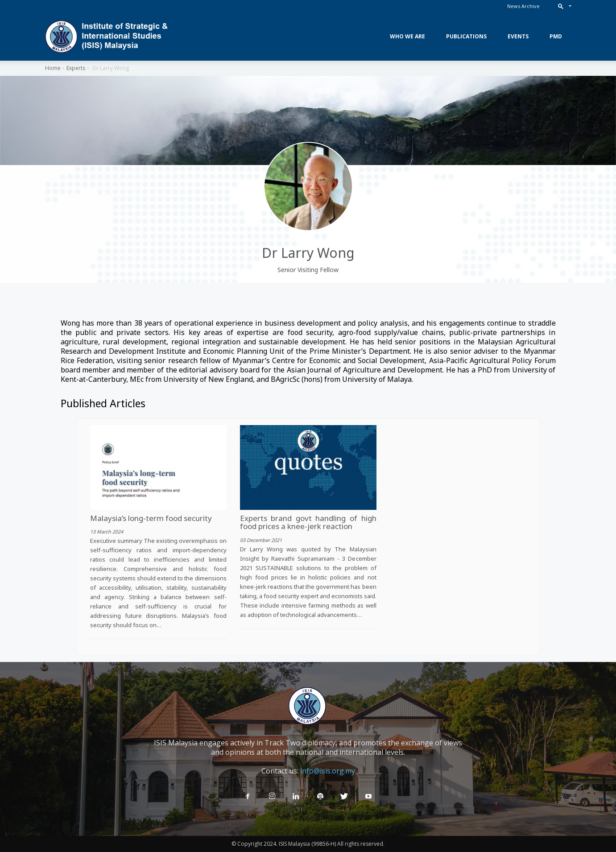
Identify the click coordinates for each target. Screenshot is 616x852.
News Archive (523, 6)
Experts (76, 68)
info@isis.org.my (328, 771)
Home (53, 68)
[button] (563, 6)
